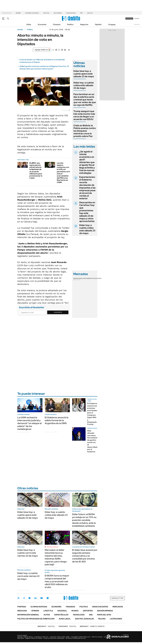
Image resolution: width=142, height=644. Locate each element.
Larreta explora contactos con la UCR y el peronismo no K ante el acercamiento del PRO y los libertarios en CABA (63, 173)
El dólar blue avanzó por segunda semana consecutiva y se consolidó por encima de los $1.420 (85, 556)
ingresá (137, 18)
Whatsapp (48, 598)
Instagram (30, 598)
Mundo (75, 611)
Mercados (118, 607)
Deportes (88, 611)
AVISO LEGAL (65, 619)
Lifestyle (48, 611)
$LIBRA (18, 13)
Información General (28, 615)
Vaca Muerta (58, 13)
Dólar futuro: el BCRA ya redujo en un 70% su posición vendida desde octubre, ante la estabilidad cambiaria (84, 520)
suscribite (129, 18)
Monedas (77, 278)
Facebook (24, 598)
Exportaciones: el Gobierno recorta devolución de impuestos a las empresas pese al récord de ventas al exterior (87, 188)
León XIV (90, 13)
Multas (102, 619)
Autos (47, 615)
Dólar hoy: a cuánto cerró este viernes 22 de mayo (28, 576)
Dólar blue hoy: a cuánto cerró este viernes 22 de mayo (28, 553)
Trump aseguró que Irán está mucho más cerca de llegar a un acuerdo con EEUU (84, 115)
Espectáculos (61, 615)
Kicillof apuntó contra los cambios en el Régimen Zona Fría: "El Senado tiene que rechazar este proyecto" (44, 68)
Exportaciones (71, 13)
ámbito (20, 30)
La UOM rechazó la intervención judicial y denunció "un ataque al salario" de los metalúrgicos (29, 423)
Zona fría (46, 13)
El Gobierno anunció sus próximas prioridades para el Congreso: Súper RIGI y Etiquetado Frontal (92, 414)
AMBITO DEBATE (92, 626)
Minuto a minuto (53, 547)
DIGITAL (46, 626)
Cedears (98, 278)
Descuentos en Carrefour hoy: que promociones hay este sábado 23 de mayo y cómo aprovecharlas (87, 212)
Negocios (84, 24)
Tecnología (79, 615)
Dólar (29, 24)
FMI (81, 13)
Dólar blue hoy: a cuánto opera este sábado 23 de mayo (84, 74)
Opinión (98, 24)
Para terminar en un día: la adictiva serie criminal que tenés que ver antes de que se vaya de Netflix (85, 100)
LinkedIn (35, 598)
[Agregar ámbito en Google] (42, 50)
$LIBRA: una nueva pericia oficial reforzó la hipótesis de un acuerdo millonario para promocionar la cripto (36, 170)
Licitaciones (116, 619)
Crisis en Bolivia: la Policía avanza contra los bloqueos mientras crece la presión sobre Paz (85, 131)
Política (70, 24)
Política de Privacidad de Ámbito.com (36, 619)
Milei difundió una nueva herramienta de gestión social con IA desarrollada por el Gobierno (93, 441)
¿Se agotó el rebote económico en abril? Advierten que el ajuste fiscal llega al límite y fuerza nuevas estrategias (87, 162)
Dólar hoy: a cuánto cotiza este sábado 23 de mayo (84, 85)
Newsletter (137, 24)
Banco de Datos (100, 607)
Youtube (41, 598)
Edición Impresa (105, 611)
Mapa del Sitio (104, 615)
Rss (91, 615)
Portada (22, 607)
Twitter (18, 598)
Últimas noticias (39, 607)
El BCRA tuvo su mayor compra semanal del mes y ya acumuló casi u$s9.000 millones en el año (57, 581)
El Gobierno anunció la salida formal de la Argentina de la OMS (57, 420)
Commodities (90, 278)
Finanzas (57, 24)
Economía (42, 24)
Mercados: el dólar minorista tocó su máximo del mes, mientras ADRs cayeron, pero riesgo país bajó (56, 557)
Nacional (62, 611)
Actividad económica (32, 13)
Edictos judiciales (84, 619)
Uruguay (112, 24)
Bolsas (83, 278)
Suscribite (58, 312)
